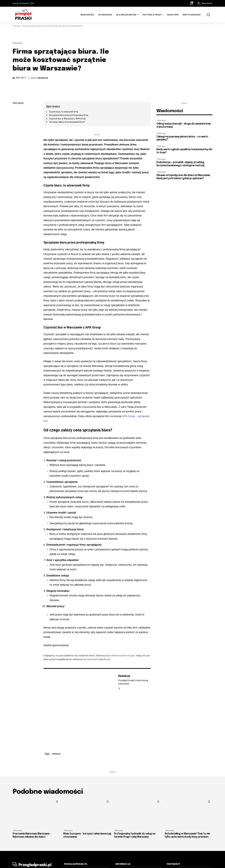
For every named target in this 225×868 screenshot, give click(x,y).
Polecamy (17, 26)
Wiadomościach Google (123, 656)
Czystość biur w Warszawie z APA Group (67, 119)
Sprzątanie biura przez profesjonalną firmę (69, 115)
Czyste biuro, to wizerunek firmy (64, 112)
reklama (56, 754)
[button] (208, 15)
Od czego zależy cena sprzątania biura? (67, 122)
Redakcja (43, 78)
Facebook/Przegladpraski (98, 659)
